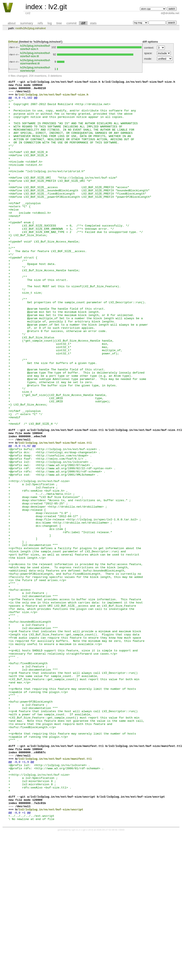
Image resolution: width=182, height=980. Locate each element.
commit (72, 23)
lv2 (23, 28)
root (18, 28)
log (50, 23)
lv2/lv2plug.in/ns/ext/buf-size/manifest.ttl (35, 62)
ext (44, 28)
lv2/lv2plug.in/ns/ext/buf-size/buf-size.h (35, 47)
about (12, 23)
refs (40, 23)
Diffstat (13, 42)
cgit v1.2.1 (77, 976)
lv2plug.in (31, 28)
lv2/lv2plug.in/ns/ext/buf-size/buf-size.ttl (35, 55)
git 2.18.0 (88, 976)
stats (93, 23)
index (34, 7)
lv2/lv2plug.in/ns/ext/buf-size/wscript (51, 954)
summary (27, 23)
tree (59, 23)
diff (83, 23)
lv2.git (58, 7)
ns (40, 28)
